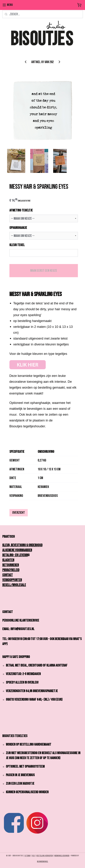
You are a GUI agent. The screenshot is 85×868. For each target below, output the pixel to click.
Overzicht (19, 513)
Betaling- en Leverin (15, 555)
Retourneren (11, 565)
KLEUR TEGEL (17, 245)
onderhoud (35, 545)
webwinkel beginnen (62, 856)
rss (34, 856)
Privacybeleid (11, 570)
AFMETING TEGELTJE (21, 210)
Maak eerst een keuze (44, 271)
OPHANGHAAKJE (18, 228)
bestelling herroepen (45, 856)
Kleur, (7, 545)
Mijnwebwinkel (42, 862)
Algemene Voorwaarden (17, 550)
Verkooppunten (12, 580)
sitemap (28, 856)
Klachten (8, 560)
